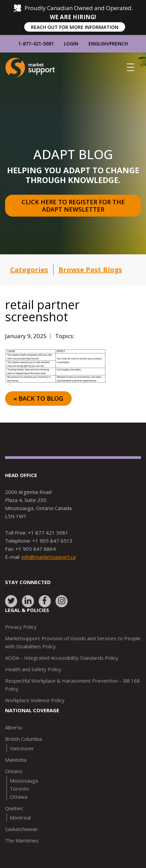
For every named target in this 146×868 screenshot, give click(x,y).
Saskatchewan (21, 829)
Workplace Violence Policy (35, 700)
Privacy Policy (21, 627)
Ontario (14, 771)
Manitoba (16, 760)
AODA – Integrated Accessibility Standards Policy (62, 658)
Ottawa (19, 797)
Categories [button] (29, 270)
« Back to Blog (38, 398)
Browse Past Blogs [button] (90, 270)
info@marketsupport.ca (49, 557)
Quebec (14, 808)
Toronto (19, 789)
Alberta (13, 727)
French (119, 44)
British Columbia (24, 739)
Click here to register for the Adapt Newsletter (74, 206)
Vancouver (22, 748)
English (98, 44)
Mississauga (24, 781)
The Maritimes (22, 840)
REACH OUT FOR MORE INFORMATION (75, 27)
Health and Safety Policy (33, 669)
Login (71, 44)
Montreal (20, 818)
